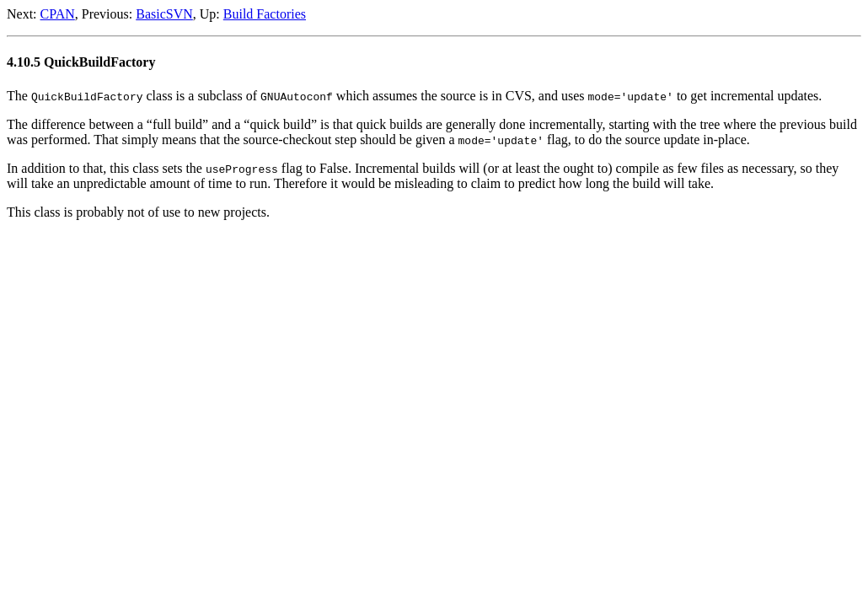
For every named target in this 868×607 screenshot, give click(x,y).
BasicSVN (164, 14)
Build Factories (265, 14)
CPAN (58, 14)
